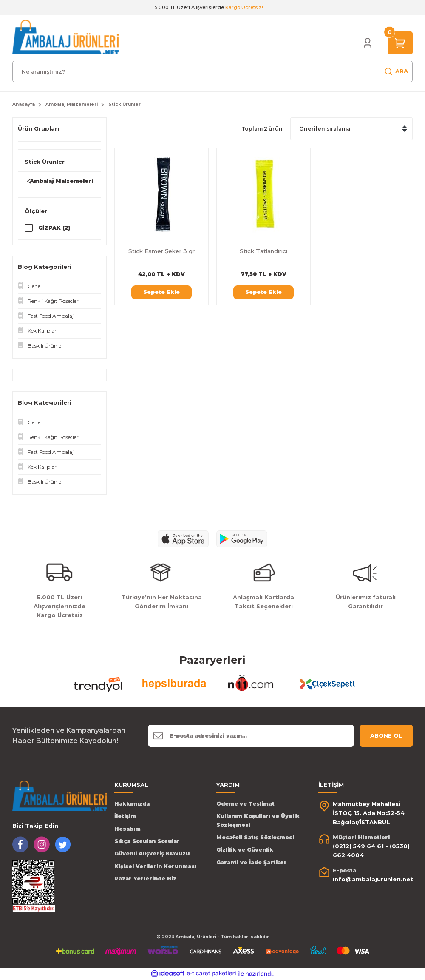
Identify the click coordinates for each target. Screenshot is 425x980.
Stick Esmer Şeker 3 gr (161, 251)
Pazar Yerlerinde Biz (145, 879)
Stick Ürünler (125, 104)
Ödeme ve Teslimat (245, 804)
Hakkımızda (132, 804)
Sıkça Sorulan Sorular (147, 842)
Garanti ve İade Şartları (251, 863)
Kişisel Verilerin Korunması (155, 867)
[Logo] (65, 37)
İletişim (125, 816)
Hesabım (127, 829)
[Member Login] (368, 43)
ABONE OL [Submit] (386, 736)
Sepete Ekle (161, 292)
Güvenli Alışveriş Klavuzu (152, 854)
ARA (396, 71)
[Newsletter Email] (251, 736)
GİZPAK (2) (54, 228)
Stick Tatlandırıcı (263, 251)
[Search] (212, 71)
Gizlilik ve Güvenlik (245, 850)
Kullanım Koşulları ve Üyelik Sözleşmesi (258, 821)
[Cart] (400, 43)
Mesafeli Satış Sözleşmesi (255, 838)
